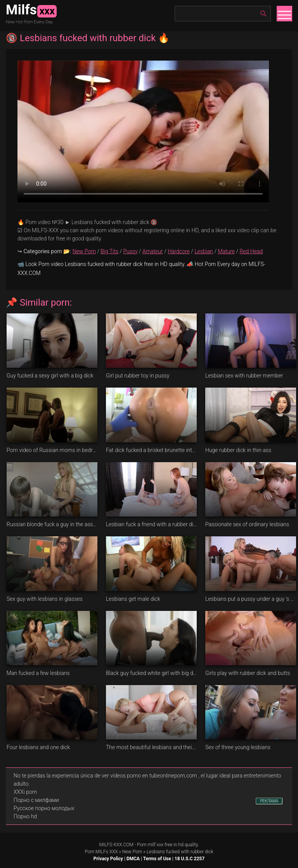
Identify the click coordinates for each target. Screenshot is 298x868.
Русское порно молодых (44, 808)
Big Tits (109, 251)
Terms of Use (157, 859)
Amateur (153, 251)
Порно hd (25, 816)
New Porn (84, 251)
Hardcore (179, 251)
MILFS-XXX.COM (116, 845)
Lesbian (204, 251)
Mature (226, 251)
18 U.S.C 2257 (190, 859)
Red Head (251, 251)
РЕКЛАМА (269, 801)
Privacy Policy (108, 859)
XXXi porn (25, 792)
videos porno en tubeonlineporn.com (154, 776)
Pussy (130, 251)
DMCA (133, 859)
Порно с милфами (36, 800)
